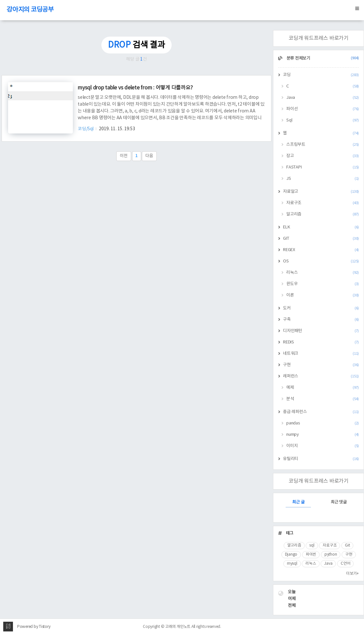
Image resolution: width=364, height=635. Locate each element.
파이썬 (311, 554)
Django (291, 554)
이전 (124, 156)
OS (321, 261)
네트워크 (321, 354)
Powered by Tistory (34, 627)
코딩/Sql (86, 129)
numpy (323, 435)
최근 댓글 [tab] (339, 502)
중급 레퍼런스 (321, 412)
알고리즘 (323, 214)
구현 (321, 365)
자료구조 (323, 203)
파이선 (323, 109)
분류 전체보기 (322, 58)
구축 (321, 320)
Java (323, 98)
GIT (321, 239)
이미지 (323, 446)
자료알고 (321, 192)
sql (312, 545)
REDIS (321, 342)
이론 (323, 295)
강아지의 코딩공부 (30, 10)
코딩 (321, 75)
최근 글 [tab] (298, 502)
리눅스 (323, 273)
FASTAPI (323, 167)
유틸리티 (321, 459)
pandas (323, 423)
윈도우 (323, 284)
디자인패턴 (321, 331)
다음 (149, 156)
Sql (323, 120)
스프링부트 (323, 145)
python (331, 554)
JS (323, 179)
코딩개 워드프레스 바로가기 (318, 38)
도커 (321, 308)
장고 (323, 156)
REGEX (321, 250)
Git (347, 545)
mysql (292, 564)
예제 (323, 388)
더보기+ (353, 574)
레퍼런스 (321, 376)
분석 (323, 399)
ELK (321, 227)
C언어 (345, 564)
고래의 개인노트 (178, 627)
